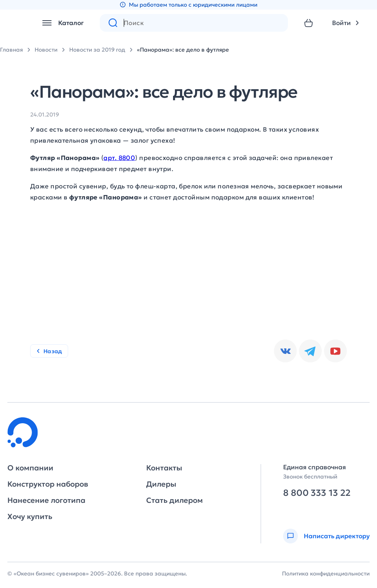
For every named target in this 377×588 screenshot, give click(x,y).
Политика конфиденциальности (326, 573)
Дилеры (161, 484)
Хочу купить (30, 516)
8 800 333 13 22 (317, 493)
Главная (11, 50)
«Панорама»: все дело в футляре (183, 50)
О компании (30, 468)
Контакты (164, 468)
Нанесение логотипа (46, 500)
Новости (46, 50)
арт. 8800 (119, 158)
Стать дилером (175, 500)
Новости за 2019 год (97, 50)
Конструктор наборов (48, 484)
